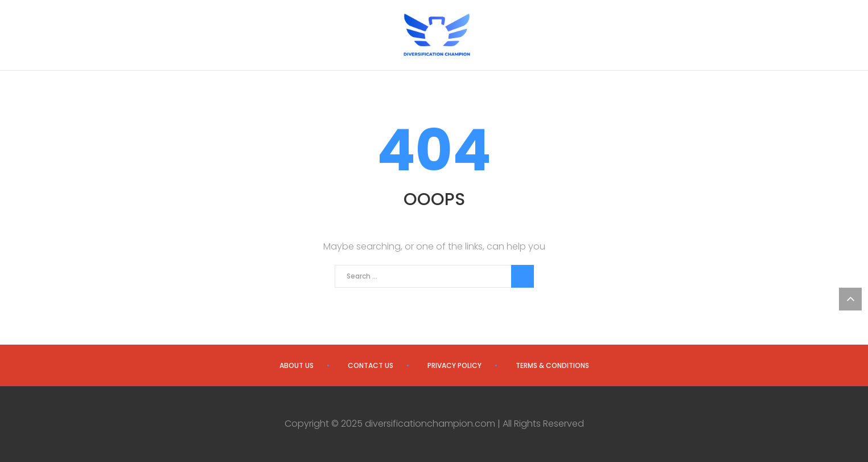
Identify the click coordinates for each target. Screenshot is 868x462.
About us (297, 365)
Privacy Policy (454, 365)
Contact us (371, 365)
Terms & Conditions (552, 365)
